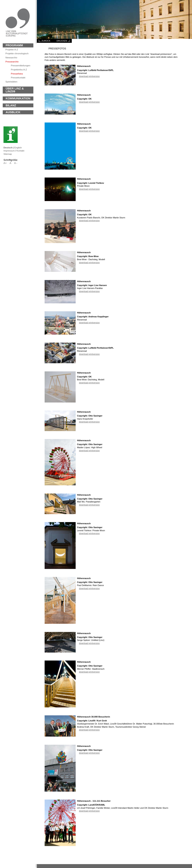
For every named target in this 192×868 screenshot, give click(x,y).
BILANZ (11, 105)
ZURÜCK (46, 41)
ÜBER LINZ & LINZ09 (15, 90)
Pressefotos (17, 74)
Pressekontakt (18, 77)
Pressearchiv (12, 62)
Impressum (9, 151)
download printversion (89, 76)
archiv (11, 57)
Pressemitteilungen (21, 65)
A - (16, 163)
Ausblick (13, 112)
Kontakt (20, 151)
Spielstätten (11, 82)
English (18, 147)
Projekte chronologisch (17, 53)
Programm (14, 45)
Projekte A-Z (12, 49)
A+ (5, 163)
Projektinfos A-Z (19, 70)
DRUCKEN (62, 41)
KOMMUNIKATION (18, 98)
